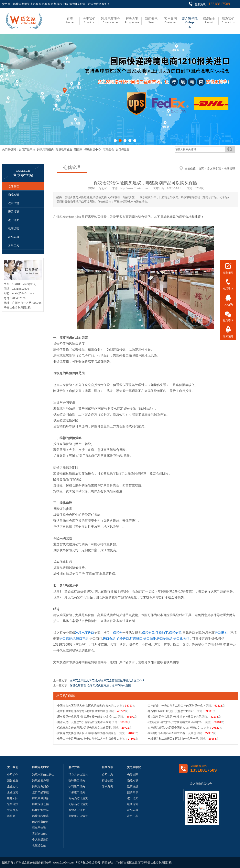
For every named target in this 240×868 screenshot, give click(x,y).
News (151, 20)
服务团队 (13, 798)
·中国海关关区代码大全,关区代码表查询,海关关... (86, 706)
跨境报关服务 (40, 786)
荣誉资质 (13, 780)
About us (89, 20)
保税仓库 (148, 633)
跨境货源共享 (40, 810)
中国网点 (13, 810)
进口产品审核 (27, 149)
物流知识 (14, 195)
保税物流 (175, 633)
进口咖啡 (150, 639)
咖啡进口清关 (77, 780)
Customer (170, 20)
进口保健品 (123, 149)
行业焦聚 (107, 780)
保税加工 (162, 633)
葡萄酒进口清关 (78, 798)
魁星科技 (13, 804)
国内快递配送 (40, 822)
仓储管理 (14, 186)
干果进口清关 (77, 792)
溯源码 (78, 149)
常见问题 (14, 237)
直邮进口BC (40, 834)
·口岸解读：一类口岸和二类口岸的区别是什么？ (176, 706)
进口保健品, (68, 639)
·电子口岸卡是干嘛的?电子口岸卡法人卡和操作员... (87, 739)
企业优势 (13, 792)
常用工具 (14, 245)
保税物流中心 (93, 149)
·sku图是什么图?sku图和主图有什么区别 (172, 733)
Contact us (228, 20)
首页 (201, 169)
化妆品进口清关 (78, 804)
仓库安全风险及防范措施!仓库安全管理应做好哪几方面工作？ (107, 680)
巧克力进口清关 (78, 775)
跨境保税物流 (40, 816)
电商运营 (14, 229)
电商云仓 (108, 149)
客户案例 (107, 786)
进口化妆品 (181, 639)
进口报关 (221, 633)
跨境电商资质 (64, 149)
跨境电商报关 (45, 149)
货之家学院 (214, 169)
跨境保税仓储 (40, 804)
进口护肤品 (165, 639)
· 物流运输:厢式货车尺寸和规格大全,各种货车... (176, 722)
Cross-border (111, 20)
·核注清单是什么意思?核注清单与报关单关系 (174, 717)
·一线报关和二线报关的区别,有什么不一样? (173, 739)
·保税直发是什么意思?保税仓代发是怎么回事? (84, 728)
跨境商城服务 (40, 798)
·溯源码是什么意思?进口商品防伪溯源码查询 (84, 722)
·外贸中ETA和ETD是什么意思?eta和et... (171, 711)
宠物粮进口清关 (78, 816)
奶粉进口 (123, 639)
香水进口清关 (77, 810)
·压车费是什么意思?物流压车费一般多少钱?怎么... (87, 717)
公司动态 (107, 775)
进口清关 (14, 220)
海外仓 (11, 816)
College (190, 20)
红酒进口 (136, 639)
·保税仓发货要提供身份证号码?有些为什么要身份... (87, 733)
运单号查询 (39, 828)
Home (70, 20)
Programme (132, 20)
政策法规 (14, 203)
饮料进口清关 (77, 786)
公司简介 (13, 775)
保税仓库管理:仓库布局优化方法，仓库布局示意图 (100, 685)
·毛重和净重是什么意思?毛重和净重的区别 (82, 711)
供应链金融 (39, 845)
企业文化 (13, 786)
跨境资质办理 (40, 780)
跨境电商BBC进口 (43, 775)
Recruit (209, 20)
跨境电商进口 (85, 633)
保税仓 (118, 633)
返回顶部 (228, 336)
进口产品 (82, 639)
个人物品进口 (40, 839)
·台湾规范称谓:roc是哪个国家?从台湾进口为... (175, 728)
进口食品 (109, 639)
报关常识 (14, 212)
